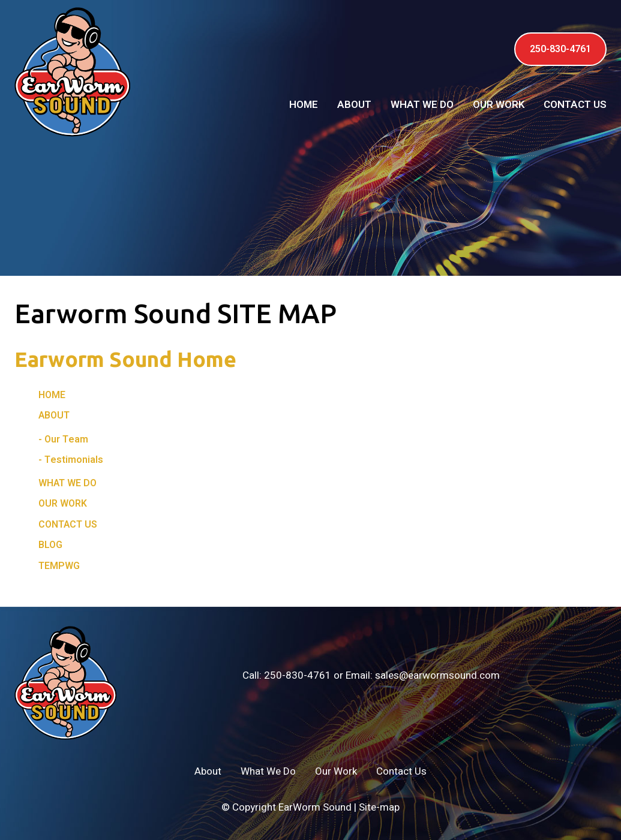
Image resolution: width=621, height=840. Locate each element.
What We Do (422, 105)
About (354, 105)
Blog (50, 545)
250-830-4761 (560, 49)
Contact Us (575, 105)
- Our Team (63, 439)
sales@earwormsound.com (437, 675)
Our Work (499, 105)
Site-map (379, 807)
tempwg (59, 566)
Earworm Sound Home (125, 359)
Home (304, 105)
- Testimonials (71, 460)
